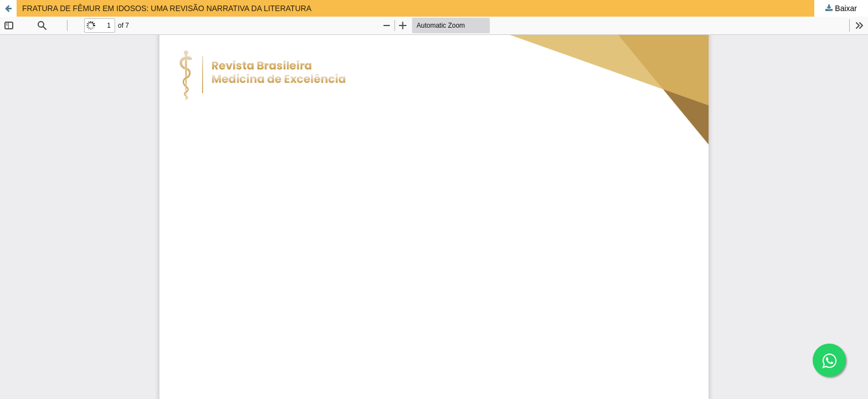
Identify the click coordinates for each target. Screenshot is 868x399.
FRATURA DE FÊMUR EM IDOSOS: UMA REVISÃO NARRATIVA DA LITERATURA (167, 8)
